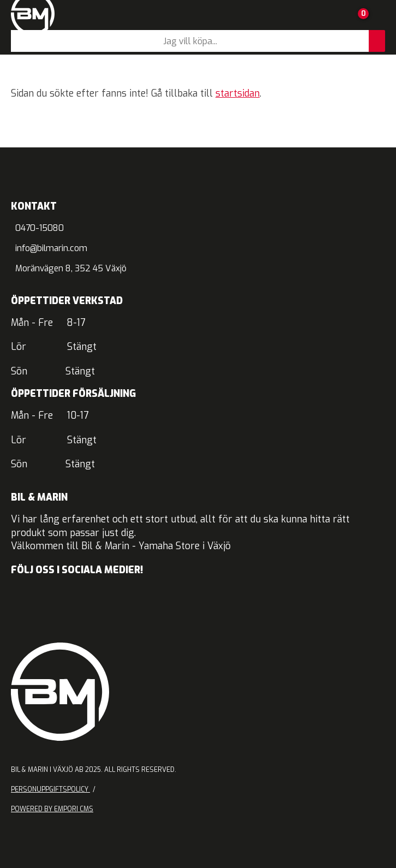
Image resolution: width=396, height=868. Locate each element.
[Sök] (190, 41)
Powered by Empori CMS (52, 809)
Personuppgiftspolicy (50, 789)
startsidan (238, 94)
